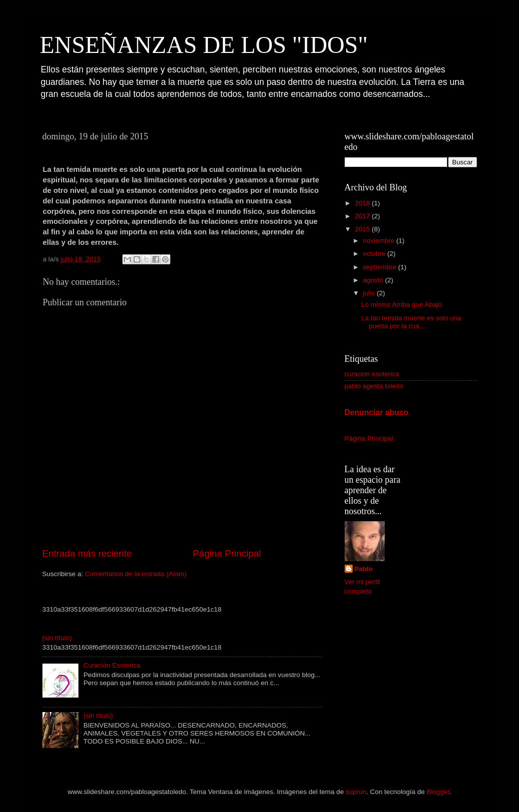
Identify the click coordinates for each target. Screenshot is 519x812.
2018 (363, 203)
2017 (363, 216)
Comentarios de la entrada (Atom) (136, 574)
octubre (375, 254)
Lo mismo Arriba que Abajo (401, 305)
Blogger (438, 792)
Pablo (364, 569)
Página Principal (227, 553)
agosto (374, 280)
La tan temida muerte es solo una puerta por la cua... (411, 322)
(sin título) (57, 638)
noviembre (380, 241)
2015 (363, 229)
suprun (356, 792)
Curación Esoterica (112, 665)
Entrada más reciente (87, 553)
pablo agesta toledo (374, 386)
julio (370, 293)
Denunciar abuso (377, 412)
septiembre (381, 267)
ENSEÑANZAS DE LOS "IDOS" (204, 45)
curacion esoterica (372, 374)
